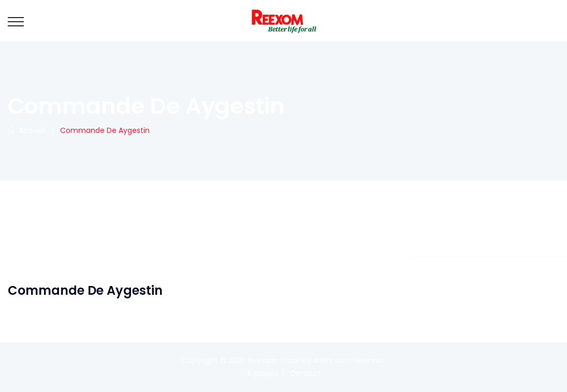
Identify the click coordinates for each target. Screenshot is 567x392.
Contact (305, 373)
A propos (263, 373)
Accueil (27, 130)
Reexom (263, 360)
